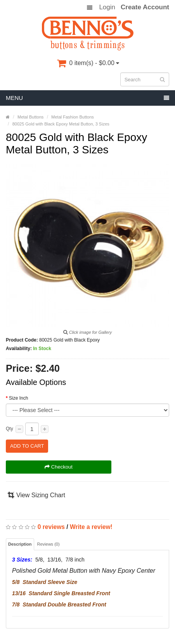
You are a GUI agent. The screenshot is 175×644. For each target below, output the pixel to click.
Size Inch (18, 398)
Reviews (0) (49, 544)
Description (20, 544)
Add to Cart (27, 446)
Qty (10, 429)
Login (107, 7)
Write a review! (91, 527)
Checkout (59, 467)
